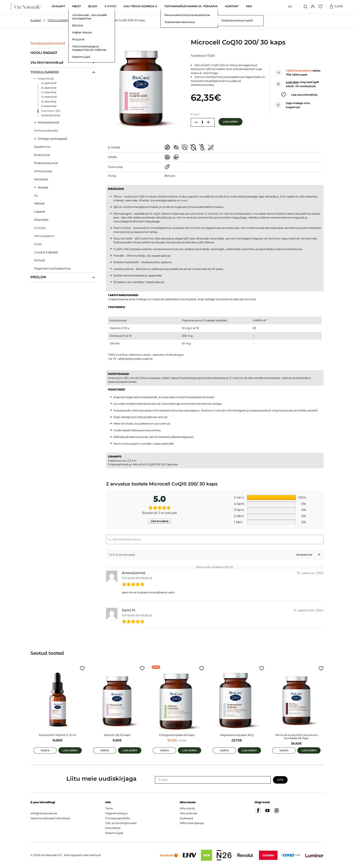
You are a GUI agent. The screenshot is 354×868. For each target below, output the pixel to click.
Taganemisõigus (116, 813)
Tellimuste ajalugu (192, 823)
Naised (43, 187)
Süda (38, 244)
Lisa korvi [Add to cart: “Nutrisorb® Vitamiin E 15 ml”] (70, 750)
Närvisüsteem (44, 236)
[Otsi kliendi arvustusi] (215, 539)
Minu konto (187, 808)
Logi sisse (292, 82)
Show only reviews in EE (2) (215, 567)
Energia (40, 228)
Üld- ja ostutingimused (121, 823)
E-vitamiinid (49, 102)
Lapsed (40, 211)
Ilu (36, 195)
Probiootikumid (46, 163)
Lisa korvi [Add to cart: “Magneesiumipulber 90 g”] (249, 750)
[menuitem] (290, 7)
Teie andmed (188, 813)
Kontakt (232, 6)
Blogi (93, 6)
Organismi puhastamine (52, 268)
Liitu (280, 780)
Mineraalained (48, 122)
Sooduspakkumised (48, 43)
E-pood (110, 6)
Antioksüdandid (88, 20)
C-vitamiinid (49, 92)
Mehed (39, 203)
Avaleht (58, 6)
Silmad (39, 260)
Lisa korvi (231, 122)
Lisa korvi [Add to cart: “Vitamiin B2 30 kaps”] (130, 750)
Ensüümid (42, 155)
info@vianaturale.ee (44, 813)
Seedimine (42, 147)
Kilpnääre (41, 220)
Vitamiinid (46, 79)
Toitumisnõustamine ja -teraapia (191, 6)
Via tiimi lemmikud (47, 63)
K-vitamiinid (49, 106)
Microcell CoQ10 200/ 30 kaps (125, 20)
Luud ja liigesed (46, 252)
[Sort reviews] (307, 555)
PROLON (38, 277)
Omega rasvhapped (52, 139)
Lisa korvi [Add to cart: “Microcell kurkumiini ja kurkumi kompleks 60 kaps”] (309, 750)
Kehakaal (41, 179)
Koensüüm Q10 (51, 111)
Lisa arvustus (160, 521)
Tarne (109, 808)
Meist (77, 6)
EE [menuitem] (290, 6)
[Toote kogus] (202, 122)
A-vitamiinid (49, 83)
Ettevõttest (113, 828)
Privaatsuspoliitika (118, 818)
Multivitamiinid (51, 115)
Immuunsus (43, 171)
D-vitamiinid (49, 97)
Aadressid (186, 818)
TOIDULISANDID (59, 20)
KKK (249, 6)
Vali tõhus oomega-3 (140, 6)
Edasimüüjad (114, 833)
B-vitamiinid (49, 88)
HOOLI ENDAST (44, 53)
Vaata (45, 750)
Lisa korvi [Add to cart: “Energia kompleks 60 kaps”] (190, 750)
